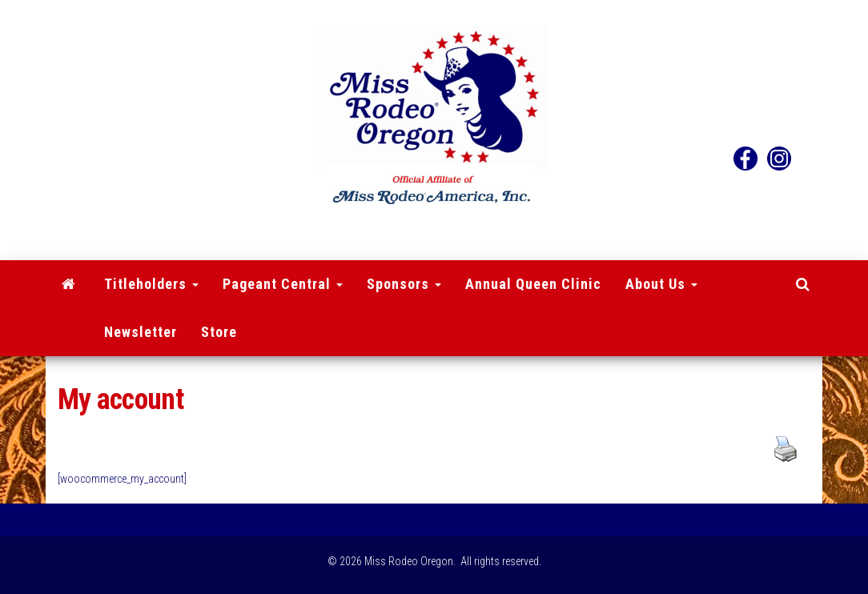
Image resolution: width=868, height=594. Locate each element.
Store (219, 332)
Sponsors (404, 284)
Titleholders (151, 284)
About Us (661, 284)
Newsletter (141, 332)
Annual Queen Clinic (533, 284)
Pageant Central (283, 284)
